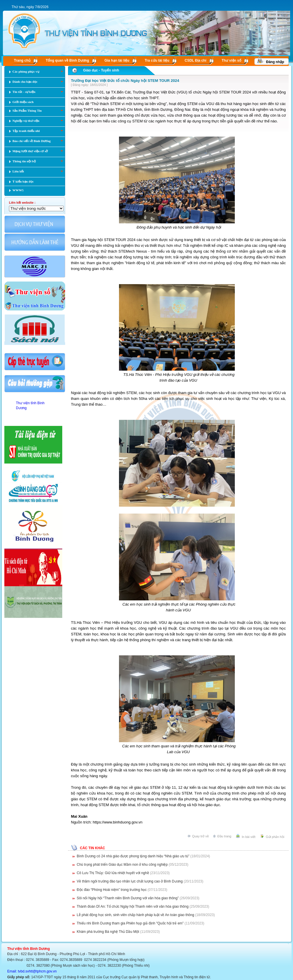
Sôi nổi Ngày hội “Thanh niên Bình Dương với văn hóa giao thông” (128, 898)
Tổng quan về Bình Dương (67, 60)
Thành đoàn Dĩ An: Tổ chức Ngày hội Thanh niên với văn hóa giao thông (133, 907)
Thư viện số (231, 60)
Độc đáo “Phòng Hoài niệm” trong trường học (112, 890)
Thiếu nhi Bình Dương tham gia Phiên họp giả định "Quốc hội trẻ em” (130, 923)
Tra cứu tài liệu (157, 60)
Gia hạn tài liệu (117, 60)
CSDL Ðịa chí (196, 60)
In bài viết (249, 837)
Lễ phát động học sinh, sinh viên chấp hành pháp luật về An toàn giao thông (135, 915)
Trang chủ (22, 60)
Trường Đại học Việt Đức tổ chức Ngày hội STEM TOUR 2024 (125, 81)
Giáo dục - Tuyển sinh (101, 70)
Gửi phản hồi (275, 837)
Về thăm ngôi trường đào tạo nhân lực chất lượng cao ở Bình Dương (130, 881)
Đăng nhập (275, 62)
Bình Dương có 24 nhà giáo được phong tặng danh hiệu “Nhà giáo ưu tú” (133, 856)
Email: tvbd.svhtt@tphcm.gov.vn (32, 971)
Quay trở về (200, 836)
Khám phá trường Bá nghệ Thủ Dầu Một (108, 932)
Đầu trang (224, 836)
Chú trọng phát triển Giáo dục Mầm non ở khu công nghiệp (122, 865)
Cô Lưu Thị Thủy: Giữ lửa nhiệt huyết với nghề (113, 873)
